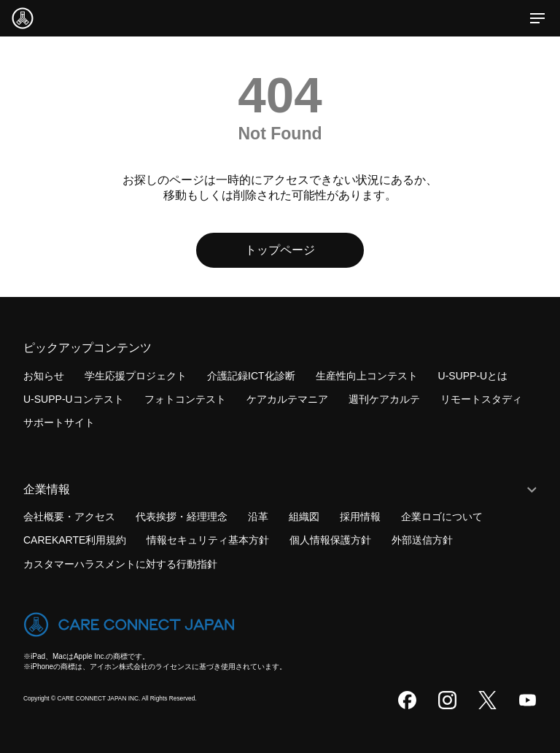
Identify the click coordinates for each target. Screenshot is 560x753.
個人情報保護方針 (330, 540)
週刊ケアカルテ (384, 399)
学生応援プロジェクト (136, 376)
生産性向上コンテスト (367, 376)
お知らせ (44, 376)
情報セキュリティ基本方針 (208, 540)
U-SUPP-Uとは (473, 376)
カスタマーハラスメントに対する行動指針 (120, 564)
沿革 (258, 517)
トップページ (280, 250)
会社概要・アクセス (69, 517)
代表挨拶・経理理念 (182, 517)
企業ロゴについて (442, 517)
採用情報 (360, 517)
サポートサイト (59, 422)
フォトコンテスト (185, 399)
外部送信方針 (422, 540)
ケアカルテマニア (287, 399)
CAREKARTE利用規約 (75, 540)
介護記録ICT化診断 (251, 376)
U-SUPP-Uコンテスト (74, 399)
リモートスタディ (481, 399)
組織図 (304, 517)
